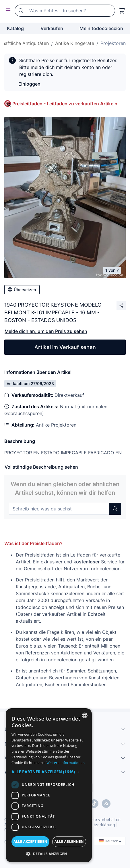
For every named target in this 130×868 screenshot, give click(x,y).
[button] (49, 772)
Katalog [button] (15, 28)
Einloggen (29, 84)
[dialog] (49, 785)
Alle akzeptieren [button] (30, 842)
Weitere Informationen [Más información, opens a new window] (66, 763)
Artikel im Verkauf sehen (65, 347)
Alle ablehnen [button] (69, 842)
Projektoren (113, 43)
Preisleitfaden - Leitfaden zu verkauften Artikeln (65, 104)
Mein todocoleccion (101, 28)
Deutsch (110, 841)
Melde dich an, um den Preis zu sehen (46, 331)
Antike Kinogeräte (75, 43)
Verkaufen (52, 28)
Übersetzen (22, 290)
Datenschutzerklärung (94, 825)
